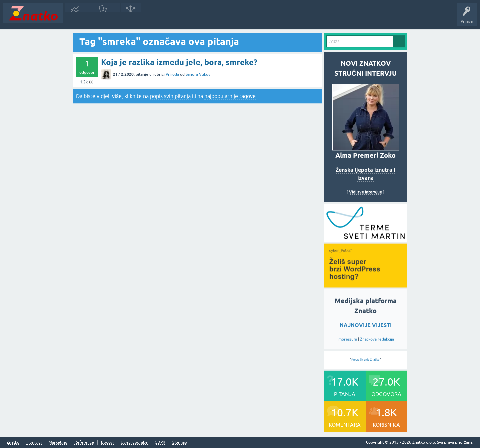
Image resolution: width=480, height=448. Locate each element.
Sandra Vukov (198, 74)
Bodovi (107, 442)
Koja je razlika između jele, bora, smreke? (179, 62)
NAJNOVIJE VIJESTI (366, 325)
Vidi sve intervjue (365, 192)
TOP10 (214, 18)
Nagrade (235, 18)
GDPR (160, 442)
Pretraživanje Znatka (365, 360)
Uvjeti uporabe (134, 442)
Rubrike (130, 18)
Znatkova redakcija (377, 339)
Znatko (13, 442)
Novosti (74, 18)
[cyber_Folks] (365, 240)
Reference (84, 442)
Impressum (347, 339)
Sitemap (180, 442)
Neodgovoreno (103, 18)
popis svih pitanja (170, 96)
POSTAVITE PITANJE (164, 18)
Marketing (58, 442)
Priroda (172, 74)
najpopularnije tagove (230, 96)
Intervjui (34, 442)
